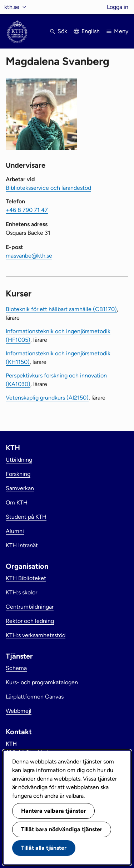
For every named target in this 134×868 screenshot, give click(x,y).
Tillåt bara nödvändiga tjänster (62, 829)
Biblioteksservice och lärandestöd (48, 188)
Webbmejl (19, 711)
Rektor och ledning (30, 621)
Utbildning (19, 460)
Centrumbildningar (30, 607)
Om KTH (17, 502)
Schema (16, 668)
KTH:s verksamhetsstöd (36, 635)
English (91, 31)
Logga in (118, 7)
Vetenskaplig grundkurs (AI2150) (47, 398)
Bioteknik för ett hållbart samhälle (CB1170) (61, 309)
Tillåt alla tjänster (44, 848)
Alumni (15, 531)
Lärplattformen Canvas (35, 697)
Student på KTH (26, 517)
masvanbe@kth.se (29, 256)
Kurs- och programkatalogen (42, 682)
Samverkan (20, 488)
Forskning (18, 474)
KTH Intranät (22, 545)
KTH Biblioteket (26, 578)
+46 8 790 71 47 (27, 210)
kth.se (12, 7)
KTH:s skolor (21, 592)
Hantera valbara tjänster (53, 811)
